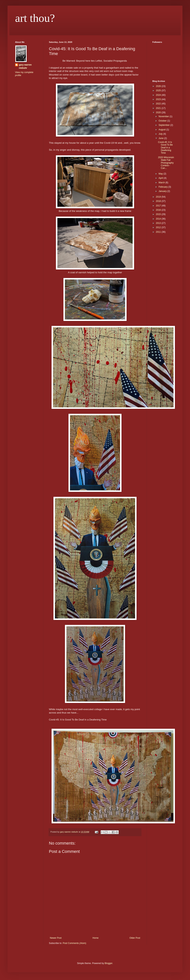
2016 (159, 210)
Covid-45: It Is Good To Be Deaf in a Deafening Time (165, 148)
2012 (159, 227)
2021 (159, 108)
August (162, 130)
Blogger (108, 963)
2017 (159, 206)
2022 (159, 104)
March (162, 183)
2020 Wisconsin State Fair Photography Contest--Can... (166, 163)
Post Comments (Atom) (74, 943)
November (164, 116)
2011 (159, 232)
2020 (159, 112)
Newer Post (56, 938)
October (163, 121)
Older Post (135, 938)
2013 (159, 223)
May (161, 174)
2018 (159, 201)
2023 (159, 99)
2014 (159, 219)
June (161, 138)
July (161, 134)
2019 (159, 197)
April (161, 178)
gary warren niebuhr (25, 66)
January (163, 191)
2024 (159, 95)
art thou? (35, 18)
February (163, 187)
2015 (159, 214)
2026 (159, 86)
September (164, 125)
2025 (159, 91)
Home (96, 938)
